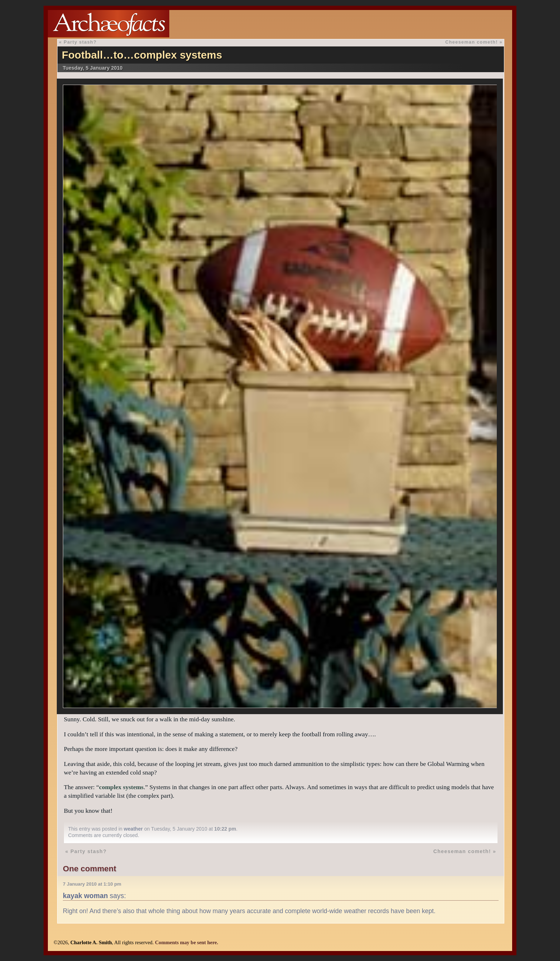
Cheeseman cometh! (472, 42)
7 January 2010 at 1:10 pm (92, 884)
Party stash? (80, 42)
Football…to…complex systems (142, 55)
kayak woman (85, 896)
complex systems (121, 787)
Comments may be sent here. (187, 942)
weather (133, 829)
